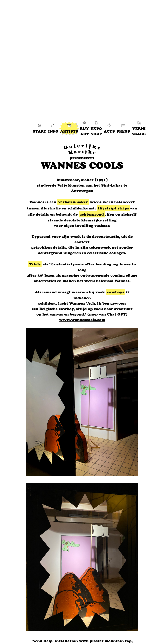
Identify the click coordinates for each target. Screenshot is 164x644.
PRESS (123, 129)
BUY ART (84, 129)
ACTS (109, 129)
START (40, 129)
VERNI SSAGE (139, 129)
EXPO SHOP (96, 129)
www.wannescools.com (82, 320)
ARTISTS (69, 129)
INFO (53, 129)
